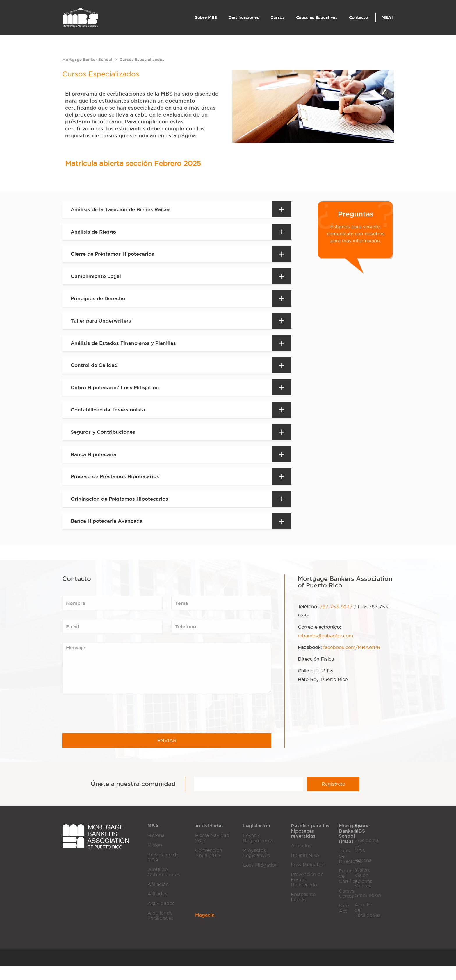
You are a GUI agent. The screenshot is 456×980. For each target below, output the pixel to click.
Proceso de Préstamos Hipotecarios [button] (118, 488)
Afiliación (158, 898)
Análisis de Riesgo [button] (95, 233)
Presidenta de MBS (358, 860)
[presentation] (106, 727)
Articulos (301, 860)
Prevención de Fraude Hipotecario (307, 894)
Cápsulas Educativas (317, 17)
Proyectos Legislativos (256, 867)
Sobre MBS (206, 17)
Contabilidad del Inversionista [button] (110, 418)
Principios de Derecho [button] (100, 302)
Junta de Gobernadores (164, 886)
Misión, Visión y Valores (358, 892)
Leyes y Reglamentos (258, 852)
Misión (155, 859)
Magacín (205, 929)
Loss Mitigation (260, 879)
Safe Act (342, 922)
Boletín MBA (305, 869)
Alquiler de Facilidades (160, 930)
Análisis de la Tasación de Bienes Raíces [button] (123, 210)
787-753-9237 (336, 621)
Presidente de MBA (163, 871)
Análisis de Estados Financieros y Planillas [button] (126, 349)
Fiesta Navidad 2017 (212, 852)
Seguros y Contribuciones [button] (105, 442)
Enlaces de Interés (303, 911)
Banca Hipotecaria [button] (95, 465)
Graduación (358, 909)
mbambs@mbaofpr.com (325, 650)
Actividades (161, 917)
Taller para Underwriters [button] (103, 326)
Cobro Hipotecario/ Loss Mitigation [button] (117, 395)
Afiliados (157, 908)
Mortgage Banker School (87, 60)
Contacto (358, 17)
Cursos (277, 17)
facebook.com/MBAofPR (352, 661)
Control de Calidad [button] (96, 372)
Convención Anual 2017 (209, 867)
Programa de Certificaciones (342, 890)
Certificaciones (244, 17)
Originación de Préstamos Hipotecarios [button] (122, 511)
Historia (156, 849)
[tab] (178, 210)
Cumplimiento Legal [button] (97, 279)
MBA (388, 17)
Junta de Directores (342, 870)
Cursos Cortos (342, 907)
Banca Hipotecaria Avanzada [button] (109, 534)
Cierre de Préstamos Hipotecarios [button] (115, 256)
